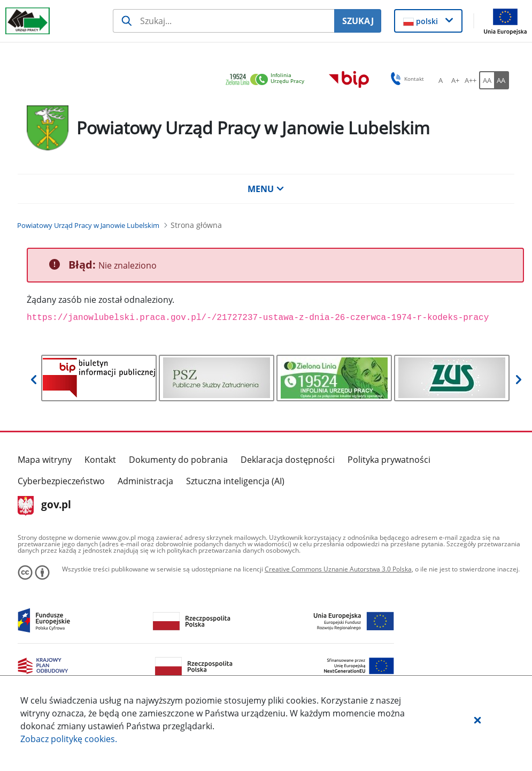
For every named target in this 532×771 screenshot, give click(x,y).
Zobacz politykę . (69, 739)
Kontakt (100, 460)
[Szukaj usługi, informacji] (223, 21)
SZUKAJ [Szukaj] (358, 21)
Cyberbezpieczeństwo (61, 481)
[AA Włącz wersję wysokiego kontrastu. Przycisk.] (502, 80)
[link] (268, 80)
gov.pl (45, 506)
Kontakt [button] (406, 79)
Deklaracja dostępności (288, 460)
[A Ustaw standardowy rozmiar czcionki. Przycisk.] (441, 80)
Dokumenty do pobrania (178, 460)
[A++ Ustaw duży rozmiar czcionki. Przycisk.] (471, 80)
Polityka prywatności (389, 460)
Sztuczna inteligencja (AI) (235, 481)
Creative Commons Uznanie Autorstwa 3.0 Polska (338, 569)
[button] (477, 720)
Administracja (145, 481)
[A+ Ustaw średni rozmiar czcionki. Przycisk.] (456, 80)
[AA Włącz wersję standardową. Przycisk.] (487, 80)
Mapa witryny (45, 460)
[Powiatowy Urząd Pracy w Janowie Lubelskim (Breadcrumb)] (88, 225)
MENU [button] (266, 189)
